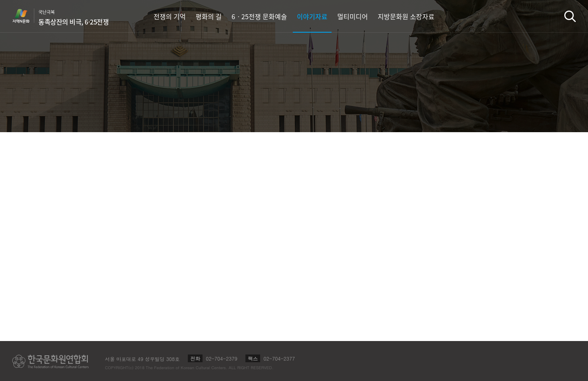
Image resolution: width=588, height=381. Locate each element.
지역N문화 (25, 16)
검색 (570, 16)
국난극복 (73, 18)
